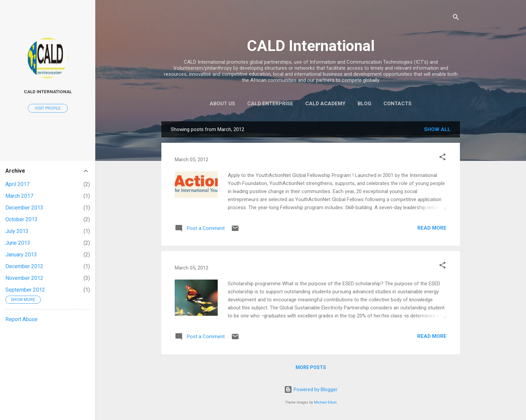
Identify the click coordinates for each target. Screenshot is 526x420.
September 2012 (25, 290)
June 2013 (18, 243)
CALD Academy (325, 104)
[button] (442, 158)
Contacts (398, 104)
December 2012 (24, 266)
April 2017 (17, 184)
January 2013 (21, 255)
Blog (364, 104)
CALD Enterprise (270, 104)
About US (222, 104)
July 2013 (17, 231)
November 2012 (24, 278)
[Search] (456, 18)
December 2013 (24, 208)
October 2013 (21, 219)
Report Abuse (21, 319)
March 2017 (19, 196)
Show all (437, 129)
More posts (311, 367)
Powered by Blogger (311, 389)
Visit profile (48, 108)
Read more (432, 228)
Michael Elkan (325, 402)
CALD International (311, 46)
